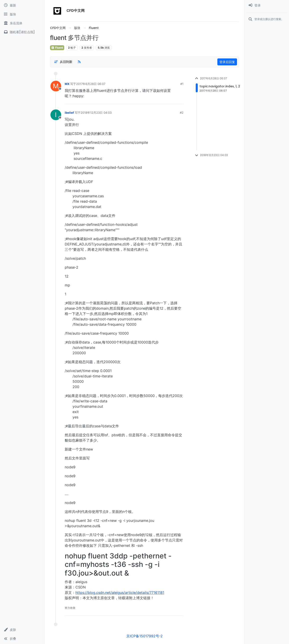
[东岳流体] (22, 23)
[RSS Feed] (79, 62)
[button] (22, 630)
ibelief (69, 113)
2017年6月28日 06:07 (91, 84)
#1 (182, 84)
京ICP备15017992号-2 (144, 636)
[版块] (22, 14)
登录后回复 (227, 62)
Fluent (57, 48)
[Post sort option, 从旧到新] (63, 62)
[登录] (267, 5)
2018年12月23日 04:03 (96, 113)
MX (67, 84)
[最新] (22, 5)
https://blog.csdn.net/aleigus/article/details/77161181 (120, 593)
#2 (182, 113)
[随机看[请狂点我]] (22, 32)
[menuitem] (267, 5)
